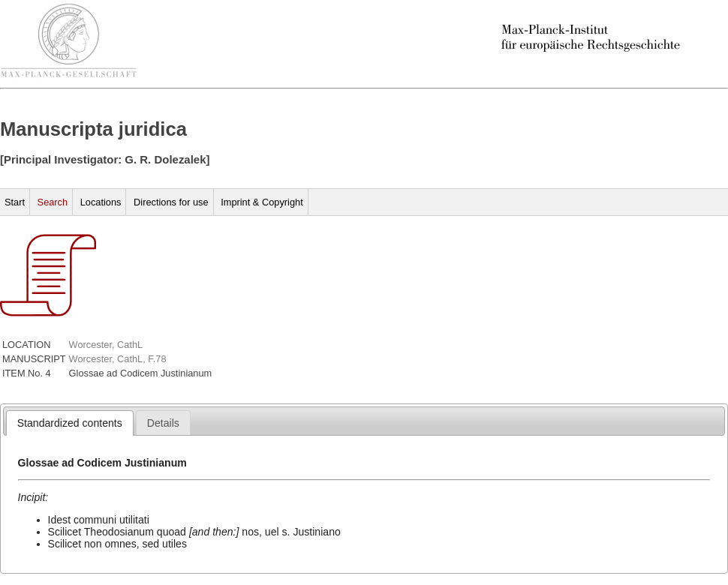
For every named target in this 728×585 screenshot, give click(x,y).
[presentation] (70, 423)
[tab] (70, 423)
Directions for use (171, 202)
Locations (101, 202)
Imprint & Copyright (262, 202)
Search (53, 202)
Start (15, 202)
